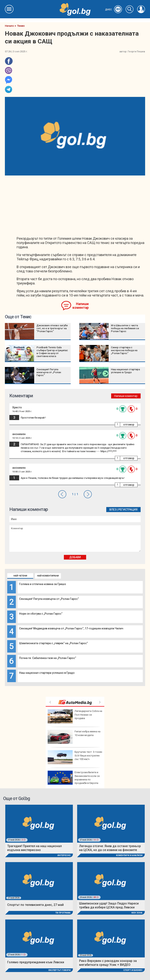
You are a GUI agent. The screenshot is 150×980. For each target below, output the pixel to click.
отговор (129, 425)
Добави (75, 557)
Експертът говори (59, 970)
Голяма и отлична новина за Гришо (43, 584)
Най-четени (20, 576)
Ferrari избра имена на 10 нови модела (74, 737)
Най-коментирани (48, 576)
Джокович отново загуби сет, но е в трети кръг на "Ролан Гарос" (52, 328)
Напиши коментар (81, 306)
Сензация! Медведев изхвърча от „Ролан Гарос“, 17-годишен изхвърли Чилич (71, 628)
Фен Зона (137, 913)
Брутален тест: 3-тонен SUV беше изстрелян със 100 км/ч (75, 757)
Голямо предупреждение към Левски (36, 962)
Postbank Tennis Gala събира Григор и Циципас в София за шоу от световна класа (52, 352)
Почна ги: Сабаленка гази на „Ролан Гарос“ (48, 658)
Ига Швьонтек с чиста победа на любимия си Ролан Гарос (125, 328)
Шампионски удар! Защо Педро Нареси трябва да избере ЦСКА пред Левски (109, 905)
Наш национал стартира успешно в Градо (47, 673)
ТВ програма (63, 913)
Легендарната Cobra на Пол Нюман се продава (75, 716)
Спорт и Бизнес (133, 970)
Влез (113, 510)
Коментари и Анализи (129, 855)
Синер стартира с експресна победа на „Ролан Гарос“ (124, 350)
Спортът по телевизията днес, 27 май (35, 905)
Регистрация (128, 510)
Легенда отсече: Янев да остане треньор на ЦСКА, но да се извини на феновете (110, 848)
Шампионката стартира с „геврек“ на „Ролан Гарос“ (54, 643)
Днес (114, 10)
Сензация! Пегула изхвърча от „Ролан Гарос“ (49, 599)
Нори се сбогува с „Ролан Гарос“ (41, 614)
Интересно (64, 855)
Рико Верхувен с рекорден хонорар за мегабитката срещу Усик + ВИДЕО (108, 963)
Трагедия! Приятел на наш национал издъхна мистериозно (34, 848)
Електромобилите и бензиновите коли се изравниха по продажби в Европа (74, 778)
